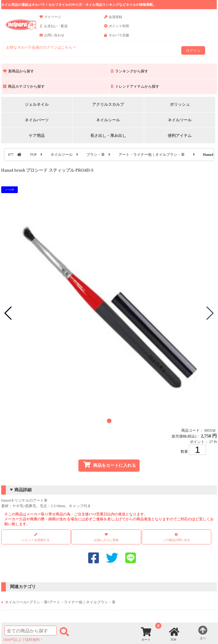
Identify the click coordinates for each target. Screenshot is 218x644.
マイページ (50, 20)
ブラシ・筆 (96, 155)
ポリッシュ (180, 104)
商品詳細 (23, 490)
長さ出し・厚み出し (108, 135)
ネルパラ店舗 (117, 38)
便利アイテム (180, 135)
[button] (109, 421)
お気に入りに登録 (106, 540)
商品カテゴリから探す (24, 86)
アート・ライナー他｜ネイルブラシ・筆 (152, 155)
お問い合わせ (52, 38)
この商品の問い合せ (176, 540)
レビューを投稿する (36, 537)
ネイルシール (108, 120)
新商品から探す (19, 71)
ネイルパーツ (37, 120)
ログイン (193, 50)
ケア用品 (37, 135)
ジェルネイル (37, 104)
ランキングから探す (130, 71)
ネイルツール (180, 120)
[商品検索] (30, 631)
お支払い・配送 (54, 29)
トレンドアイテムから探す (135, 86)
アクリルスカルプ (108, 104)
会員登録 (113, 20)
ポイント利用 (117, 29)
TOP (33, 155)
